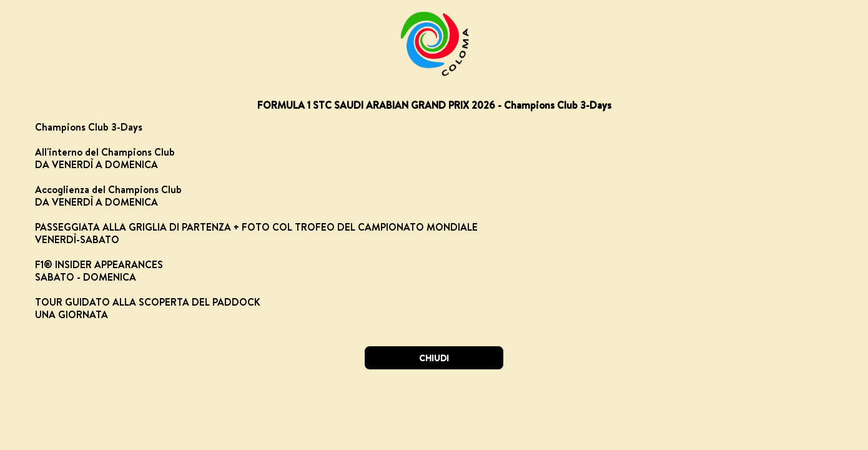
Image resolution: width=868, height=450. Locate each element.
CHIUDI (434, 358)
